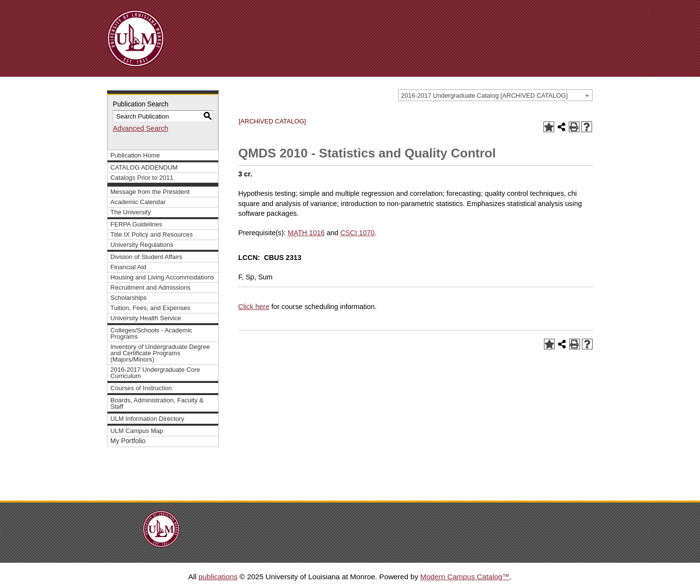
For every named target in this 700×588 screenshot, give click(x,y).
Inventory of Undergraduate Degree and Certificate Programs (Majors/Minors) (160, 353)
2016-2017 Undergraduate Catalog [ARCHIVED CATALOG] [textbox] (484, 95)
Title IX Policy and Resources (152, 234)
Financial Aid (128, 267)
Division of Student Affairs (146, 257)
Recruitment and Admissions (150, 287)
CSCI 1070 (358, 233)
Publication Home (135, 155)
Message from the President (150, 192)
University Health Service (146, 318)
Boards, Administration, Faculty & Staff (157, 403)
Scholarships (129, 298)
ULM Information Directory (147, 419)
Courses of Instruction (141, 388)
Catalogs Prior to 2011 (142, 178)
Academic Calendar (138, 202)
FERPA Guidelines (136, 224)
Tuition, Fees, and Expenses (150, 308)
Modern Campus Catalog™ (465, 577)
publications (218, 577)
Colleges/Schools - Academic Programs (151, 333)
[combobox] (495, 95)
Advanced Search (140, 128)
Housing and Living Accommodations (162, 277)
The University (131, 212)
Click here (254, 307)
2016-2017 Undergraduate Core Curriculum (155, 373)
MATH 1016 (306, 233)
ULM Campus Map (137, 431)
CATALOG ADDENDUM (144, 167)
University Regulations (142, 245)
